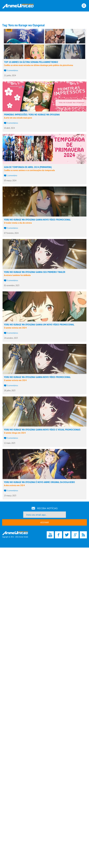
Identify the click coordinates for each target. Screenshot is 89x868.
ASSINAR (45, 522)
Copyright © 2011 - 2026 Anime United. (15, 535)
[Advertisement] (45, 17)
